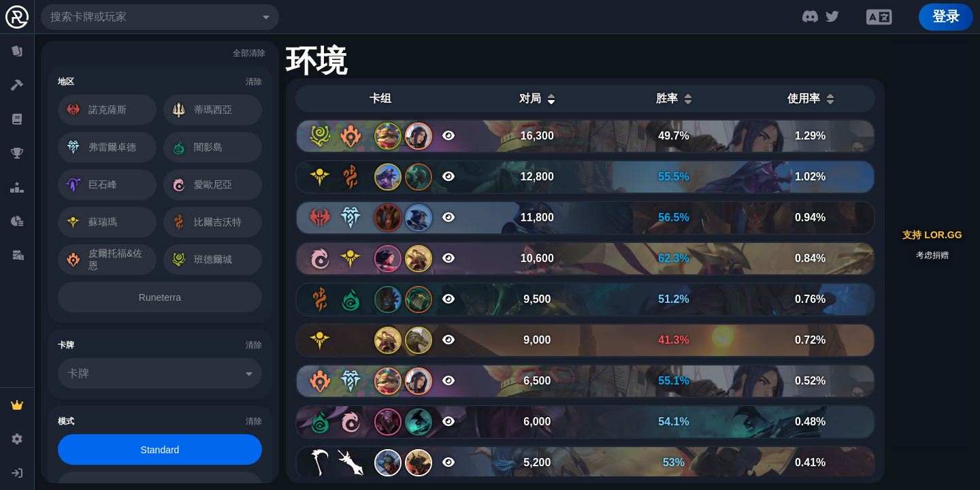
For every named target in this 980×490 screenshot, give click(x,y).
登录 (946, 16)
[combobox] (160, 17)
